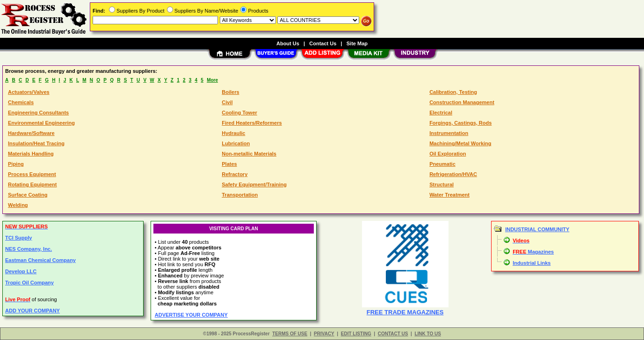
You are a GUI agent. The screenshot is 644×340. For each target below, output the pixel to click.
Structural (441, 184)
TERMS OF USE (290, 334)
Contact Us (323, 43)
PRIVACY (324, 334)
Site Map (357, 43)
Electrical (441, 113)
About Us (288, 43)
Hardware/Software (31, 133)
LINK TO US (427, 334)
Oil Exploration (448, 154)
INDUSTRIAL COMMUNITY (537, 229)
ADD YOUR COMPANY (33, 311)
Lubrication (236, 143)
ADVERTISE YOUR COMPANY (191, 315)
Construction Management (462, 102)
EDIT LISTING (356, 334)
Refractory (235, 174)
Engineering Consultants (38, 113)
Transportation (240, 195)
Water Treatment (449, 195)
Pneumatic (442, 164)
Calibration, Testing (453, 92)
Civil (227, 102)
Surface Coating (28, 195)
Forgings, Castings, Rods (460, 123)
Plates (229, 164)
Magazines (533, 252)
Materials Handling (31, 154)
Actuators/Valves (29, 92)
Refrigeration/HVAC (453, 174)
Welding (18, 205)
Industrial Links (532, 263)
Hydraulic (233, 133)
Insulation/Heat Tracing (36, 143)
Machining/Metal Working (460, 143)
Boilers (230, 92)
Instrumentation (449, 133)
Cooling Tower (239, 113)
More (212, 80)
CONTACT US (393, 334)
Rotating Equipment (33, 184)
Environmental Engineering (41, 123)
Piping (16, 164)
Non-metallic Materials (249, 154)
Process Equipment (32, 174)
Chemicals (21, 102)
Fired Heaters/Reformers (252, 123)
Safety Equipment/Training (254, 184)
